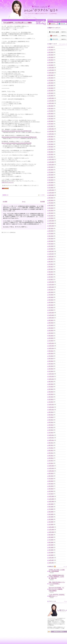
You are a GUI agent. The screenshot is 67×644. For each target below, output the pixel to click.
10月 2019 (51, 195)
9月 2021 (51, 137)
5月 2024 (51, 55)
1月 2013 (51, 402)
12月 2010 (51, 466)
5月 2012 (51, 422)
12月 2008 (51, 527)
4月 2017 (51, 272)
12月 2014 (51, 343)
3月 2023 (51, 91)
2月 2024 (51, 62)
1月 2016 (51, 310)
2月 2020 (51, 185)
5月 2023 (51, 85)
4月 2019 (51, 211)
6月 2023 (51, 83)
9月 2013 (51, 382)
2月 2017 (51, 277)
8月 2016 (51, 292)
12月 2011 (51, 435)
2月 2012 (51, 430)
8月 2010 (51, 476)
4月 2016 (51, 302)
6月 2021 (51, 144)
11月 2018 (51, 223)
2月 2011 (51, 461)
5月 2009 (51, 514)
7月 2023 (51, 80)
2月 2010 (51, 491)
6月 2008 (51, 542)
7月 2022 (51, 111)
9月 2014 (51, 351)
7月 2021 (51, 142)
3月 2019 (51, 213)
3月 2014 (51, 366)
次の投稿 (5, 202)
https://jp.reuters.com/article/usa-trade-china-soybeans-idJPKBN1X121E (19, 137)
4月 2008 (51, 547)
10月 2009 (51, 501)
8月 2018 (51, 231)
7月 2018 (51, 233)
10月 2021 (51, 134)
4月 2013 (51, 394)
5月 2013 (51, 392)
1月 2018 (51, 249)
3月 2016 (51, 305)
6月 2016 (51, 297)
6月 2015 (51, 328)
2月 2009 (51, 522)
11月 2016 (51, 285)
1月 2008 (51, 555)
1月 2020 (51, 188)
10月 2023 (51, 73)
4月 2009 (51, 517)
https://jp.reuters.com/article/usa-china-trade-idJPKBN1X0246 (17, 143)
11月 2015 (51, 315)
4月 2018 (51, 241)
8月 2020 (51, 170)
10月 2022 (51, 103)
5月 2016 (51, 300)
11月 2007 (51, 560)
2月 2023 (51, 93)
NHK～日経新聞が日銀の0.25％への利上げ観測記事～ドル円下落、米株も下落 (56, 577)
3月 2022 (51, 121)
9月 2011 (51, 443)
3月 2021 (51, 152)
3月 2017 (51, 274)
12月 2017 (51, 251)
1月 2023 (51, 96)
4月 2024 (51, 57)
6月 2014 (51, 359)
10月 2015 (51, 318)
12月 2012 (51, 405)
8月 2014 (51, 353)
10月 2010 (51, 471)
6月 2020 (51, 175)
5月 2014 (51, 361)
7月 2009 (51, 509)
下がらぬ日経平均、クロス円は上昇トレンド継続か (18, 23)
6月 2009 (51, 512)
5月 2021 (51, 147)
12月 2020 (51, 159)
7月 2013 (51, 387)
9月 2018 (51, 228)
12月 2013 (51, 374)
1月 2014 (51, 371)
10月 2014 (51, 348)
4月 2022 (51, 119)
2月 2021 (51, 154)
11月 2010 (51, 468)
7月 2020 (51, 172)
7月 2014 (51, 356)
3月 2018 (51, 244)
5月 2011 (51, 453)
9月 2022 (51, 106)
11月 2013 (51, 376)
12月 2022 (51, 98)
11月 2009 (51, 499)
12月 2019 (51, 190)
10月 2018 (51, 226)
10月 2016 (51, 287)
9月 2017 (51, 259)
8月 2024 (51, 47)
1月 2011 (51, 463)
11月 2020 (51, 162)
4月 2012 (51, 425)
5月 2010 (51, 484)
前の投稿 (43, 202)
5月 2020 (51, 177)
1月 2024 (51, 65)
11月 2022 (51, 101)
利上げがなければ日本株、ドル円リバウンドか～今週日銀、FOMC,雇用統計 (56, 589)
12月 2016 (51, 282)
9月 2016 (51, 290)
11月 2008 (51, 530)
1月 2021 (51, 157)
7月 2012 (51, 417)
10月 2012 (51, 410)
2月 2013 (51, 399)
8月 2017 (51, 262)
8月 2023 (51, 78)
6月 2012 (51, 420)
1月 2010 (51, 494)
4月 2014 (51, 364)
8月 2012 (51, 415)
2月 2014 (51, 369)
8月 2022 (51, 108)
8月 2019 (51, 200)
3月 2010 (51, 489)
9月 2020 (51, 167)
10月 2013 (51, 379)
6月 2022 (51, 114)
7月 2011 (51, 448)
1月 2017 (51, 279)
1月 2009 (51, 524)
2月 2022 (51, 124)
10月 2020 (51, 165)
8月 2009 (51, 507)
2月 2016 (51, 308)
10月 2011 (51, 440)
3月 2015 (51, 336)
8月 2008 (51, 537)
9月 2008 (51, 535)
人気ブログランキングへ (8, 182)
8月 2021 (51, 139)
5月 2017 (51, 269)
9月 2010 (51, 473)
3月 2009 (51, 519)
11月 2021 (51, 131)
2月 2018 (51, 246)
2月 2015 (51, 338)
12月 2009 (51, 496)
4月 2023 (51, 88)
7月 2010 (51, 479)
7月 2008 (51, 540)
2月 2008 (51, 553)
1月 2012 (51, 433)
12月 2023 (51, 68)
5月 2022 (51, 116)
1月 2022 (51, 126)
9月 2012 (51, 412)
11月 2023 (51, 70)
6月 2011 (51, 450)
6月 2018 (51, 236)
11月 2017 (51, 254)
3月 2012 (51, 428)
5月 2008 (51, 545)
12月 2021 (51, 129)
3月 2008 (51, 550)
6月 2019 (51, 205)
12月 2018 (51, 221)
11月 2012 (51, 407)
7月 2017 (51, 264)
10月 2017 (51, 256)
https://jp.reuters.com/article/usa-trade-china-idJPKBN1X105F (17, 131)
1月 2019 (51, 218)
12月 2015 (51, 313)
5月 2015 (51, 330)
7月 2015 (51, 325)
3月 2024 (51, 60)
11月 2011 (51, 438)
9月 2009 (51, 504)
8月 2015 (51, 323)
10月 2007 (51, 563)
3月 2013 (51, 397)
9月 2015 (51, 320)
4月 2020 (51, 180)
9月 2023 (51, 75)
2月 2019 (51, 216)
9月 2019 (51, 198)
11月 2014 (51, 346)
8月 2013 (51, 384)
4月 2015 (51, 333)
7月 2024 (51, 50)
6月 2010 (51, 481)
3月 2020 (51, 182)
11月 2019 (51, 193)
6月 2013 (51, 389)
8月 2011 (51, 445)
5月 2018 (51, 239)
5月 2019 (51, 208)
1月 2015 (51, 341)
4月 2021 (51, 149)
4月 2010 (51, 486)
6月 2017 (51, 267)
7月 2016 (51, 295)
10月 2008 (51, 532)
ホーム (24, 202)
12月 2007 (51, 558)
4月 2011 (51, 456)
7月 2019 (51, 203)
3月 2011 (51, 458)
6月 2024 (51, 52)
